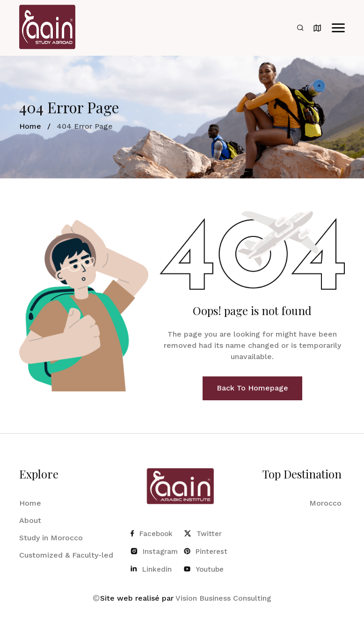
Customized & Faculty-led (66, 555)
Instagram (154, 552)
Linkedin (151, 569)
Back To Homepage (252, 388)
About (30, 520)
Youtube (204, 569)
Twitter (203, 534)
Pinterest (206, 552)
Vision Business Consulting (223, 598)
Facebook (152, 534)
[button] (338, 28)
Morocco (325, 503)
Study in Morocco (51, 538)
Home (30, 126)
